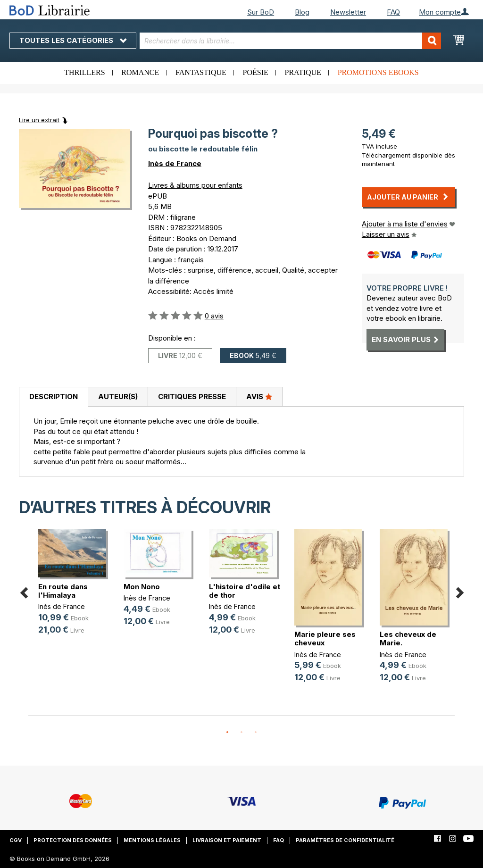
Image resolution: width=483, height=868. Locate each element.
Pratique (303, 72)
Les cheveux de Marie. (408, 638)
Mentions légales (152, 840)
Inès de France (175, 163)
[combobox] (291, 41)
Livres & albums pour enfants (195, 185)
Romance (140, 72)
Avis (259, 396)
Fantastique (201, 72)
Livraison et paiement (227, 840)
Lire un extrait (39, 120)
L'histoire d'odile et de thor (245, 591)
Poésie (256, 72)
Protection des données (73, 840)
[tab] (53, 397)
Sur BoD (261, 12)
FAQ (393, 12)
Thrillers (84, 72)
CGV (16, 840)
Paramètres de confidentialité (345, 840)
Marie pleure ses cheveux (325, 638)
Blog (302, 12)
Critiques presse (192, 396)
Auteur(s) (118, 396)
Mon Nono (142, 587)
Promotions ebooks (378, 72)
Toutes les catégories (73, 40)
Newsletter (348, 12)
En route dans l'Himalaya (63, 591)
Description (54, 396)
